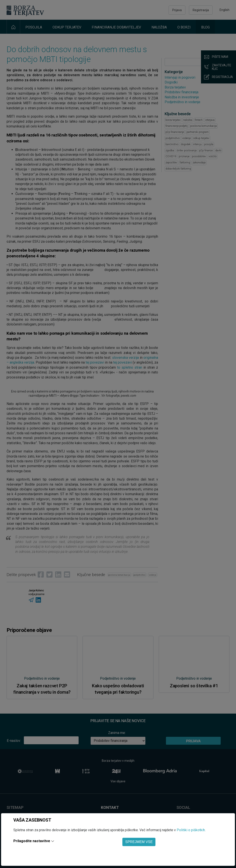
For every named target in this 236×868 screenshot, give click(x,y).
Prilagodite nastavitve (32, 841)
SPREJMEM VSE (139, 842)
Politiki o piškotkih (191, 830)
